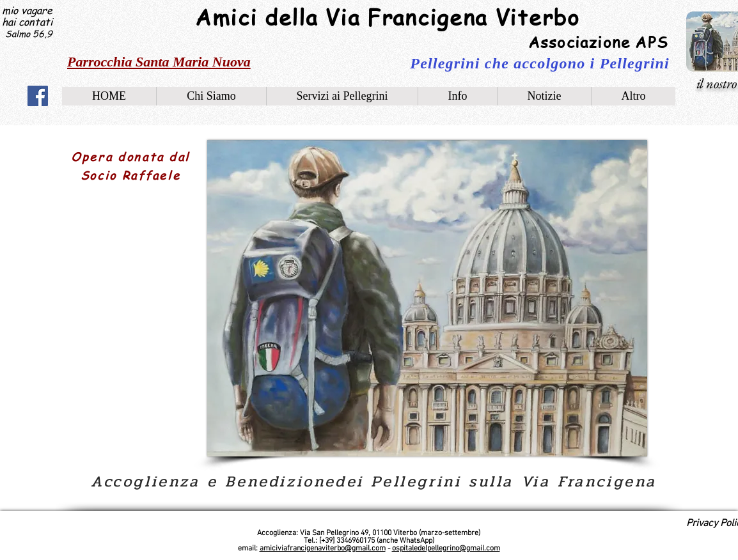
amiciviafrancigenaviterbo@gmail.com (323, 548)
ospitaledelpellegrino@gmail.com (446, 548)
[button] (457, 96)
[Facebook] (38, 96)
